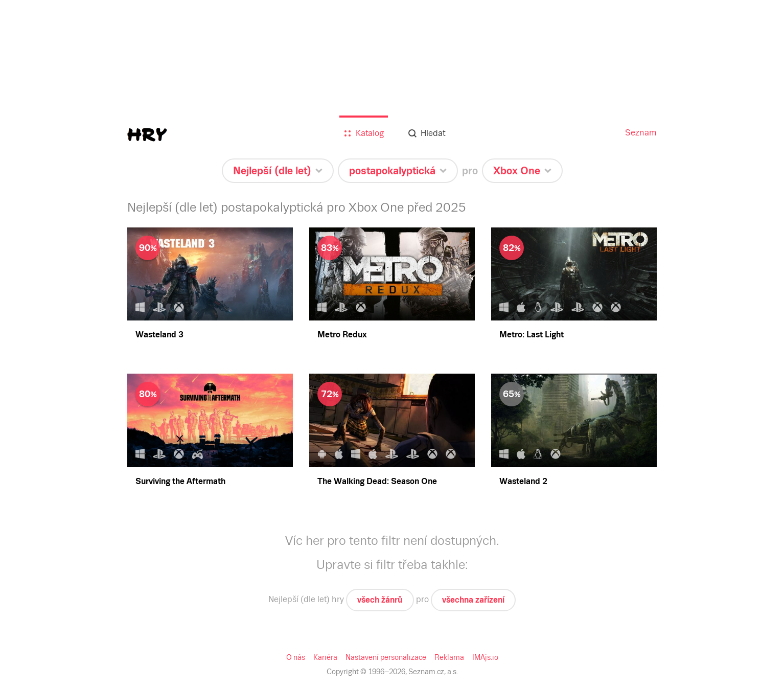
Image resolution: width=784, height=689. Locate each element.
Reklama (449, 657)
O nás (296, 657)
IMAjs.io (485, 657)
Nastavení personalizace (386, 657)
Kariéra (325, 657)
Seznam (641, 133)
